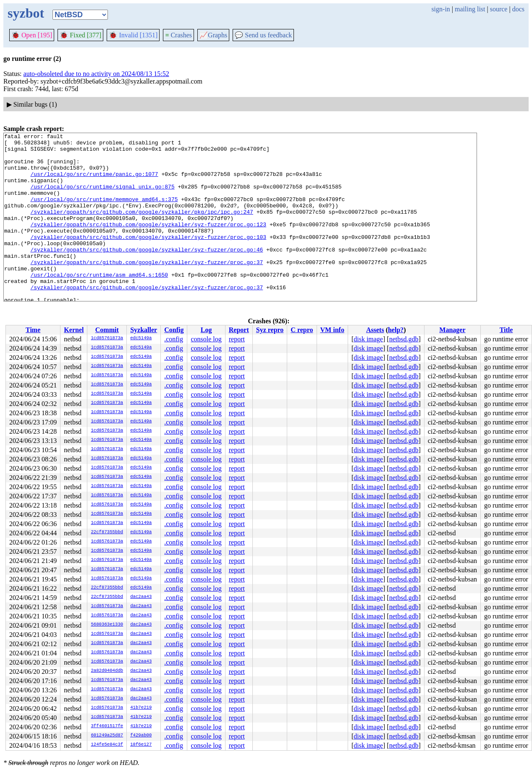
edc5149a (141, 338)
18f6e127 (141, 745)
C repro (302, 330)
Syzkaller (144, 330)
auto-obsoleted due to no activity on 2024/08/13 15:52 (96, 74)
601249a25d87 (107, 736)
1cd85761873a (107, 338)
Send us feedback (263, 35)
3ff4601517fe (107, 726)
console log (206, 339)
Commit (107, 330)
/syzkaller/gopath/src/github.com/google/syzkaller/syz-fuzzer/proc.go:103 (148, 258)
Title (506, 330)
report (237, 339)
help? (396, 330)
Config (174, 330)
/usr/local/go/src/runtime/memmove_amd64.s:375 (104, 213)
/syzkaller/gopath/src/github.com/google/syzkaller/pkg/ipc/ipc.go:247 (142, 228)
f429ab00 (141, 736)
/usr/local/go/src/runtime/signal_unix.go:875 (102, 198)
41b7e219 (141, 708)
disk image (368, 339)
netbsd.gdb (404, 339)
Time (33, 330)
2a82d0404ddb (107, 671)
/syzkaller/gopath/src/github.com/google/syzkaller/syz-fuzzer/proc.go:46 (147, 273)
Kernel (74, 330)
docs (518, 9)
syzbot (26, 13)
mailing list (470, 9)
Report (239, 330)
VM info (332, 330)
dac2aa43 (141, 597)
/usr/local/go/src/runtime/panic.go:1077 (94, 183)
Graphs (213, 35)
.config (174, 339)
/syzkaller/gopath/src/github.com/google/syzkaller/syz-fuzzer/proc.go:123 (148, 243)
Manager (452, 330)
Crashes (178, 35)
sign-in (440, 9)
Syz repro (270, 330)
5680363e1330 (107, 625)
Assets (375, 330)
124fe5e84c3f (107, 745)
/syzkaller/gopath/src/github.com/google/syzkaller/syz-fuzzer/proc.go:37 (147, 288)
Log (206, 330)
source (499, 9)
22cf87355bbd (107, 532)
